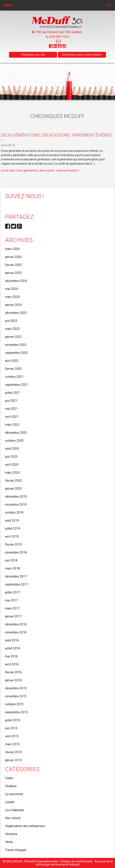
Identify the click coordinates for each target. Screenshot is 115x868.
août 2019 (12, 521)
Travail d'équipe (16, 850)
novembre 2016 (16, 632)
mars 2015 (12, 744)
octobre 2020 (14, 441)
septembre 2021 (17, 385)
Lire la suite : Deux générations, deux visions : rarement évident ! (40, 170)
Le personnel (14, 794)
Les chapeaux (15, 810)
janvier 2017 (13, 616)
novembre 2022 (16, 345)
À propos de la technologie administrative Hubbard (74, 863)
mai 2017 (11, 600)
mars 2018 (12, 568)
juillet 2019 (13, 528)
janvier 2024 (13, 305)
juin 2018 (11, 560)
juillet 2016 (13, 648)
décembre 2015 (16, 688)
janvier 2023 (13, 337)
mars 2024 (12, 297)
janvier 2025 (13, 273)
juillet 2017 (13, 592)
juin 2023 (11, 321)
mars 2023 (12, 329)
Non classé (13, 818)
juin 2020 (11, 457)
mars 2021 (12, 425)
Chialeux (11, 786)
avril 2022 (12, 361)
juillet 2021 (13, 393)
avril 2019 (12, 536)
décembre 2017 (16, 576)
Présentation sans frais (33, 55)
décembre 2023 (16, 313)
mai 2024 (11, 289)
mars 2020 (12, 473)
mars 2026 (12, 249)
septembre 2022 (17, 353)
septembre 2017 (17, 584)
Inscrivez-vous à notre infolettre (82, 55)
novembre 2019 (16, 505)
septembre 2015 (17, 712)
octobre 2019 (14, 513)
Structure (11, 834)
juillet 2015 (13, 720)
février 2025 (13, 265)
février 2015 (13, 752)
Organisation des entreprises (25, 826)
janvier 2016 (13, 680)
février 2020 (13, 481)
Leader (10, 802)
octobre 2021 (14, 377)
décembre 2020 (16, 433)
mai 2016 (11, 656)
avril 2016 (12, 664)
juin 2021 (11, 401)
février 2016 (13, 672)
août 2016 (12, 640)
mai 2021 (11, 409)
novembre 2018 (16, 552)
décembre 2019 (16, 497)
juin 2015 (11, 728)
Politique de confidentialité (76, 861)
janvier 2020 (13, 489)
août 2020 (12, 449)
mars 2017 (12, 608)
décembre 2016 (16, 624)
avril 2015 (12, 736)
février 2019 (13, 544)
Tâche (9, 842)
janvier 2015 (13, 760)
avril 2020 (12, 465)
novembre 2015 (16, 696)
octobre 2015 (14, 704)
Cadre (9, 778)
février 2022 (13, 369)
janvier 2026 (13, 257)
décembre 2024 (16, 281)
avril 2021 (12, 417)
